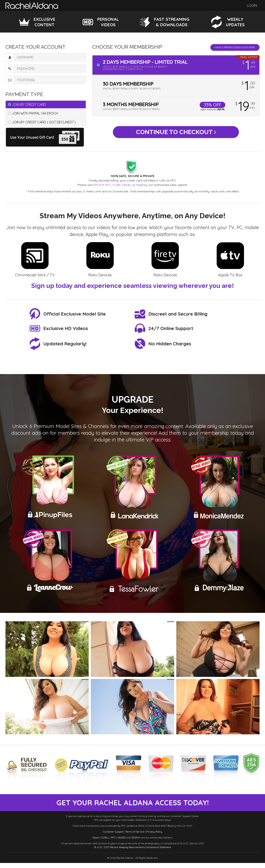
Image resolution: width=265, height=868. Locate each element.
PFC (108, 185)
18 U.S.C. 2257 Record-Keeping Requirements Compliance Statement (132, 852)
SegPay (142, 185)
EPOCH (99, 185)
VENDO (121, 843)
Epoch (96, 843)
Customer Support (113, 837)
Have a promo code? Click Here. (235, 47)
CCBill (116, 185)
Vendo (126, 185)
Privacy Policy (154, 837)
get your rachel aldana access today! (132, 805)
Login (252, 6)
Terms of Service (135, 837)
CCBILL (105, 843)
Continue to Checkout (176, 134)
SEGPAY (136, 843)
